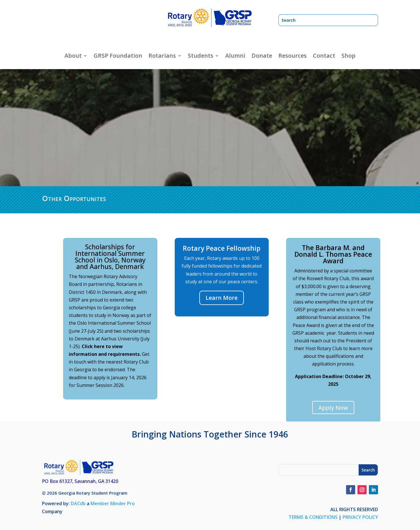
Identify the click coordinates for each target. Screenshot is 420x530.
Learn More (222, 298)
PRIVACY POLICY (360, 517)
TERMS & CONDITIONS (313, 517)
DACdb (78, 503)
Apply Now (333, 408)
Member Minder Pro (113, 503)
